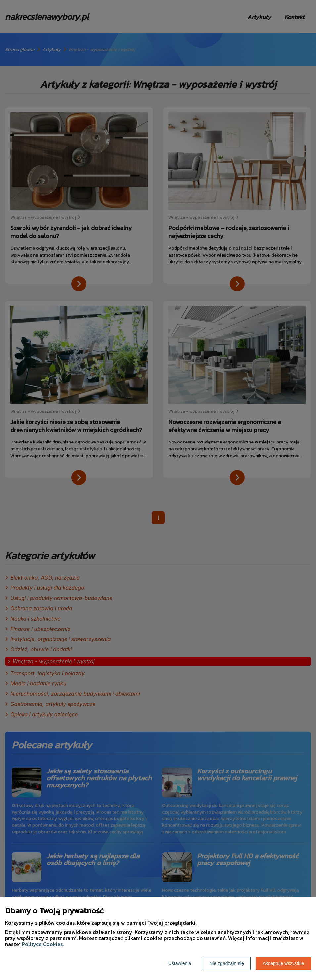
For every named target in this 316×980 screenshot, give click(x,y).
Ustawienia (180, 963)
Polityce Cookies (42, 944)
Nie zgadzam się (227, 963)
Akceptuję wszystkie (283, 963)
